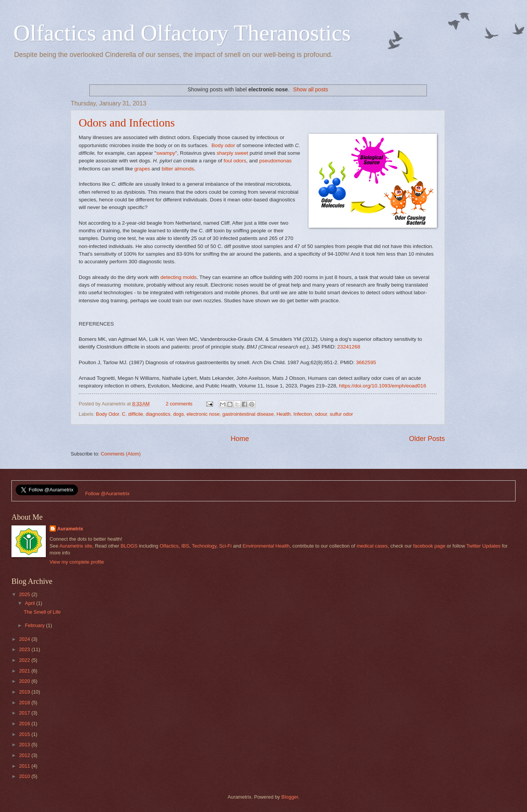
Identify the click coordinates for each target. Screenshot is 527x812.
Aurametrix (70, 529)
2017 (25, 713)
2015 (25, 734)
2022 (25, 660)
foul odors (235, 161)
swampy (166, 153)
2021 (25, 671)
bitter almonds (178, 169)
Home (240, 439)
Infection (303, 414)
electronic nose (203, 414)
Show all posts (311, 89)
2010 (25, 776)
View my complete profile (77, 562)
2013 (25, 745)
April (30, 603)
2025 (25, 594)
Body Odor (108, 414)
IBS (185, 546)
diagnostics (158, 414)
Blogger (290, 797)
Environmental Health (266, 546)
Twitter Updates (483, 546)
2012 (25, 755)
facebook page (429, 546)
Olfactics (169, 546)
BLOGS (129, 546)
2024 (25, 639)
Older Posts (427, 439)
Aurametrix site (76, 546)
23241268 (349, 347)
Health (284, 414)
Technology (204, 546)
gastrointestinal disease (248, 414)
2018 (25, 703)
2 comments (179, 404)
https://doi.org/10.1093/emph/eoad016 (382, 386)
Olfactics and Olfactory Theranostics (182, 33)
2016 (25, 724)
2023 (25, 649)
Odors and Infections (127, 122)
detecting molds (179, 277)
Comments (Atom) (121, 454)
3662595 (366, 362)
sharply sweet (232, 153)
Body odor (223, 145)
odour (321, 414)
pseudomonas (276, 161)
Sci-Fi (226, 546)
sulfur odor (342, 414)
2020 (25, 681)
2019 (25, 692)
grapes (142, 169)
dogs (178, 414)
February (35, 625)
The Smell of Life (42, 612)
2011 (25, 766)
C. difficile (133, 414)
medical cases (372, 546)
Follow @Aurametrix (107, 494)
